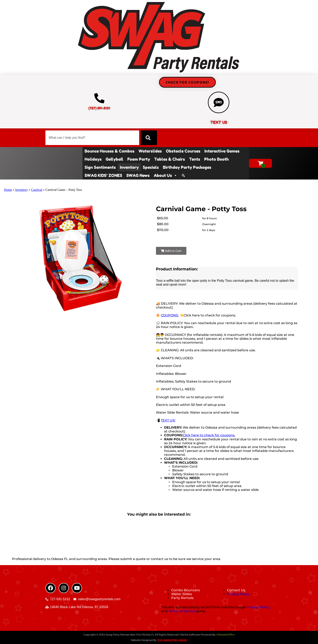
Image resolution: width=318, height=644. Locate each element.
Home (8, 190)
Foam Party (139, 159)
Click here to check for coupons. (209, 435)
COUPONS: (170, 315)
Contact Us (236, 590)
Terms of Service (182, 611)
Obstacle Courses (183, 151)
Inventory (129, 167)
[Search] (149, 138)
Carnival (37, 190)
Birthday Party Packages (187, 167)
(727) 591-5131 (99, 108)
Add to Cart (171, 251)
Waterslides (150, 151)
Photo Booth (216, 159)
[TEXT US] (219, 102)
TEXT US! (168, 420)
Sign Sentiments (100, 167)
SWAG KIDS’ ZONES (103, 175)
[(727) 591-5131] (99, 98)
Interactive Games (222, 151)
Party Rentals (182, 598)
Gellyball (114, 159)
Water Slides (182, 594)
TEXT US (219, 122)
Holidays (93, 159)
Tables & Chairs (170, 159)
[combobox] (92, 138)
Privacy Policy (238, 594)
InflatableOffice (225, 635)
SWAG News (138, 175)
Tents (195, 159)
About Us (165, 175)
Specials (151, 167)
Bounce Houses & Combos (110, 151)
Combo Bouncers (185, 590)
